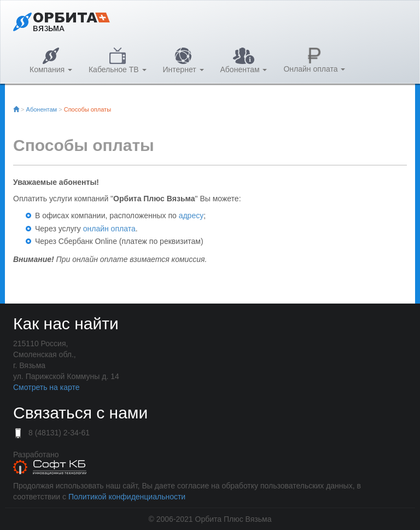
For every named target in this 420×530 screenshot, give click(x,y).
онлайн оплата (109, 229)
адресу (191, 216)
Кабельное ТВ (118, 61)
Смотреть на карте (46, 387)
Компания (51, 61)
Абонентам (244, 61)
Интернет (183, 61)
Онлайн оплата (314, 60)
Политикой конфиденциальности (127, 497)
